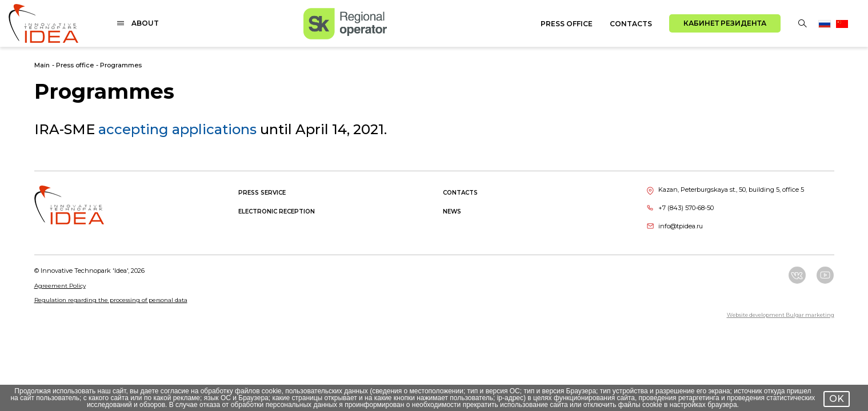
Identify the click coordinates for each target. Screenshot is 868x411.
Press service (262, 193)
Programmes (121, 65)
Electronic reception (277, 211)
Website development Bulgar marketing (781, 315)
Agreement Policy (60, 286)
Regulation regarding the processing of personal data (111, 300)
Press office (567, 24)
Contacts (631, 24)
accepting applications (177, 129)
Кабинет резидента (725, 23)
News (452, 211)
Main (42, 65)
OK (837, 399)
